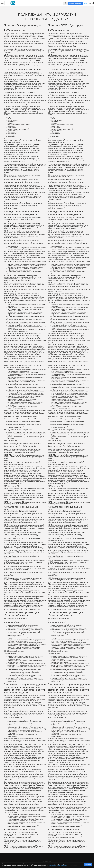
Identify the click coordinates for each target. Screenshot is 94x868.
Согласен (88, 865)
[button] (2, 3)
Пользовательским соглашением (58, 865)
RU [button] (90, 3)
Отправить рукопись (75, 3)
